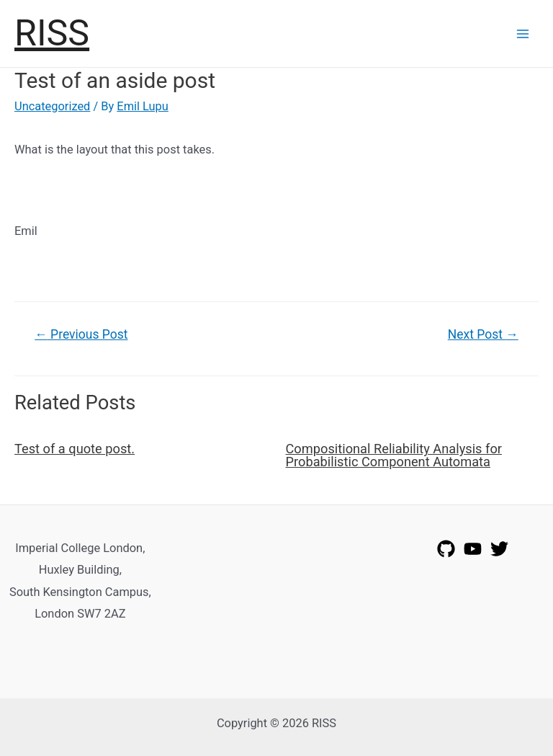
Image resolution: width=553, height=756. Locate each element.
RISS (52, 33)
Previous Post (81, 334)
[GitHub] (446, 549)
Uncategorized (52, 106)
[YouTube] (473, 549)
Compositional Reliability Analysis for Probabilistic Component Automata (394, 455)
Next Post (483, 334)
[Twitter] (499, 549)
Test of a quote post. (75, 449)
